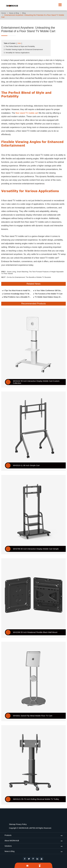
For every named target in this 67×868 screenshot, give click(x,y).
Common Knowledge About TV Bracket (18, 294)
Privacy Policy (21, 824)
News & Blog (14, 13)
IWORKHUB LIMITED (27, 828)
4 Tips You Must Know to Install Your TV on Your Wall (18, 290)
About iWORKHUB (12, 841)
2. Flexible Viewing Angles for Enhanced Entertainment (23, 49)
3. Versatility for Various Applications (17, 53)
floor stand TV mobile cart (27, 113)
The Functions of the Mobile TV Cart (49, 294)
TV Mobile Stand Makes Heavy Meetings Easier (49, 297)
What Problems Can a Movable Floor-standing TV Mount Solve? (18, 297)
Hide (19, 43)
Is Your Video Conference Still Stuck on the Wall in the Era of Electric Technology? (49, 290)
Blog (24, 13)
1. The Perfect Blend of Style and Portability (19, 46)
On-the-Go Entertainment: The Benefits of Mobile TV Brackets (29, 277)
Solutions (8, 846)
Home (4, 13)
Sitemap (12, 824)
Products (8, 835)
